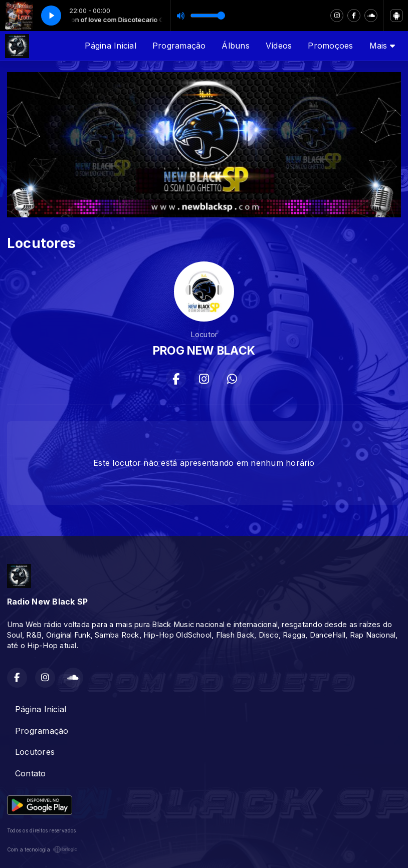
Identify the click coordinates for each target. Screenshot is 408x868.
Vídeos (279, 46)
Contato (31, 773)
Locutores (35, 752)
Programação (179, 46)
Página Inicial (110, 46)
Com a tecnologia (42, 849)
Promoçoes (330, 46)
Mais (382, 46)
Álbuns (235, 46)
